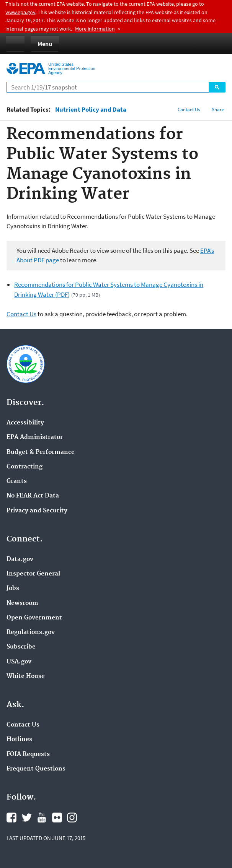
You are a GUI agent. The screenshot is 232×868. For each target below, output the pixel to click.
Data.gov (20, 559)
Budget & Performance (41, 452)
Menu (45, 44)
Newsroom (22, 603)
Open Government (34, 618)
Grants (17, 481)
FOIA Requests (28, 754)
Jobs (13, 588)
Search (217, 87)
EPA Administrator (35, 437)
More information (95, 29)
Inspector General (33, 574)
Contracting (25, 467)
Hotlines (19, 740)
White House (26, 676)
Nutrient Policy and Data (91, 110)
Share (218, 110)
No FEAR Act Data (33, 496)
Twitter (27, 818)
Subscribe (21, 647)
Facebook (11, 818)
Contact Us (189, 110)
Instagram (72, 818)
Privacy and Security (37, 511)
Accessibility (25, 423)
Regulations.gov (31, 632)
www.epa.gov (20, 12)
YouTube (42, 818)
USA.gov (19, 662)
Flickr (57, 818)
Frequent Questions (36, 769)
